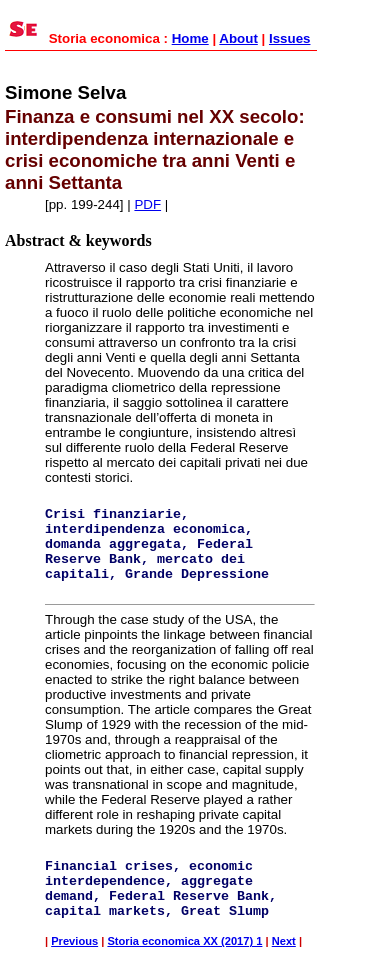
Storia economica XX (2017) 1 (184, 941)
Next (284, 941)
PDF (147, 204)
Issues (290, 38)
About (238, 38)
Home (190, 38)
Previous (74, 941)
